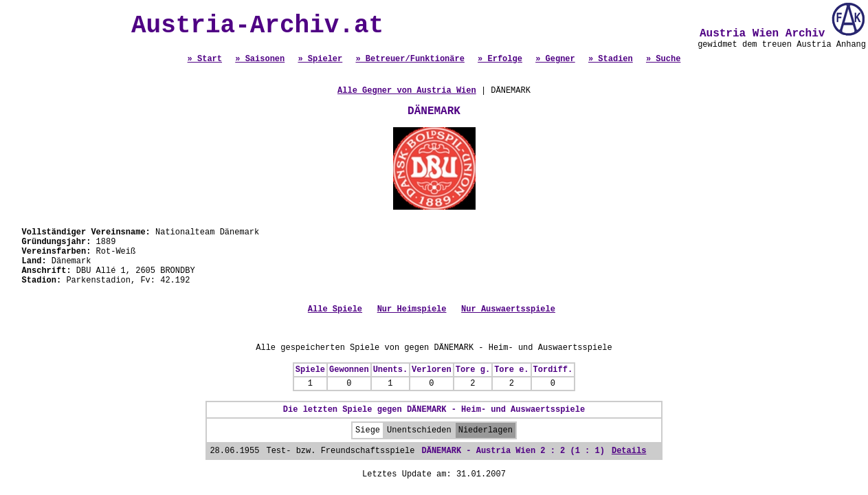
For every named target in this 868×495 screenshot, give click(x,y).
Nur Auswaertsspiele (508, 309)
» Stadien (611, 59)
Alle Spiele (335, 309)
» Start (205, 59)
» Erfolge (500, 59)
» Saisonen (260, 59)
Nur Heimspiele (412, 309)
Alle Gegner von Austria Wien (407, 91)
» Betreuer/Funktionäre (410, 59)
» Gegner (555, 59)
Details (629, 451)
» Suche (663, 59)
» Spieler (320, 59)
